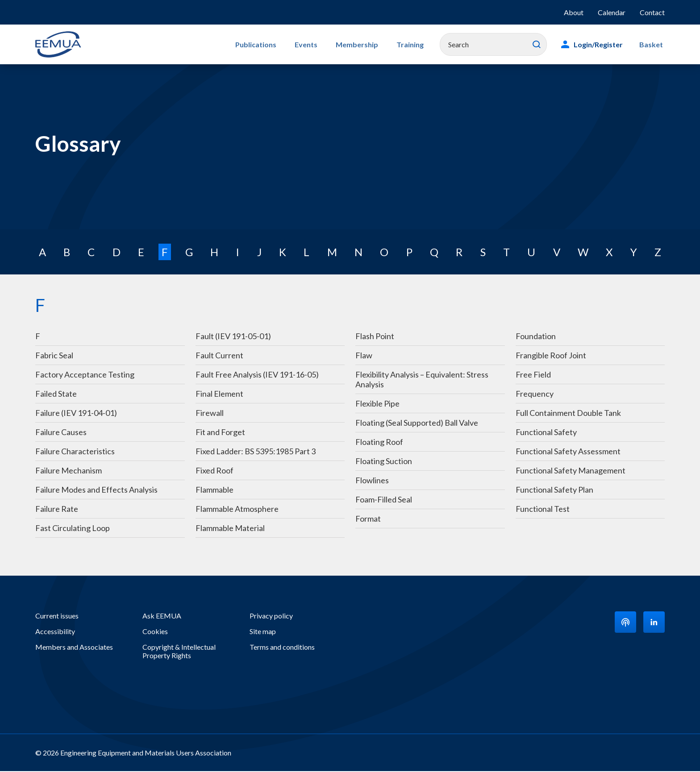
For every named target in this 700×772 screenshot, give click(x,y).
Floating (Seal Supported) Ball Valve (417, 423)
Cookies (155, 632)
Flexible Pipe (378, 404)
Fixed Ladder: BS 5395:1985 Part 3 (256, 452)
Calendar (612, 12)
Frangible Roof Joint (551, 356)
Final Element (219, 394)
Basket (653, 44)
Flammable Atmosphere (237, 510)
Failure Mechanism (69, 471)
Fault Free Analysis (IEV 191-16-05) (257, 375)
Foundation (536, 337)
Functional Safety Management (571, 471)
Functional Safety (546, 433)
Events (320, 44)
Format (368, 519)
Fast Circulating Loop (73, 529)
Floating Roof (379, 443)
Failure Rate (57, 510)
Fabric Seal (54, 356)
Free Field (533, 375)
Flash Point (375, 337)
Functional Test (543, 510)
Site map (263, 632)
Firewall (210, 414)
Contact (652, 12)
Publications (274, 44)
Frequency (535, 394)
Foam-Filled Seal (384, 500)
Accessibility (55, 632)
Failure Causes (61, 433)
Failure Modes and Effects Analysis (96, 490)
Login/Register (602, 44)
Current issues (57, 616)
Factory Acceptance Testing (85, 375)
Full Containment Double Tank (568, 414)
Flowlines (373, 481)
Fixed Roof (215, 471)
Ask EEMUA (162, 616)
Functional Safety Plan (554, 490)
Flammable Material (230, 529)
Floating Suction (384, 462)
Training (416, 44)
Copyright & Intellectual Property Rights (179, 652)
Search (541, 45)
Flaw (364, 356)
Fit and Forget (220, 433)
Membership (367, 44)
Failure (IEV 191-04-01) (76, 414)
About (574, 12)
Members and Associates (74, 648)
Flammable (215, 490)
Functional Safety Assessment (568, 452)
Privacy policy (271, 616)
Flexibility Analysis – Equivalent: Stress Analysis (422, 380)
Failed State (56, 394)
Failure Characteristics (75, 452)
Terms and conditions (282, 648)
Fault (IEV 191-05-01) (233, 337)
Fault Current (219, 356)
